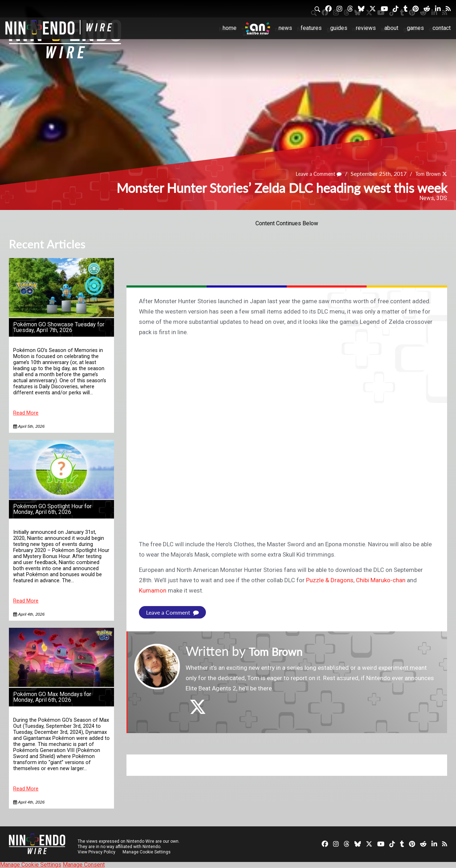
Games (415, 28)
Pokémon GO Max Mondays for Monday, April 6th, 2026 (52, 697)
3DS (442, 198)
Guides (339, 28)
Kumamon (153, 590)
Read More (26, 413)
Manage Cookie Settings (148, 852)
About (391, 28)
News (285, 28)
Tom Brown (426, 174)
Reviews (366, 28)
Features (311, 28)
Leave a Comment (312, 174)
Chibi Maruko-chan (381, 580)
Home (230, 28)
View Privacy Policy (97, 852)
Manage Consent (84, 865)
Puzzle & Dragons (330, 580)
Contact (442, 28)
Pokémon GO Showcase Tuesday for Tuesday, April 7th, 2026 (59, 327)
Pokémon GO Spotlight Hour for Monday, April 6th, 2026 (52, 509)
